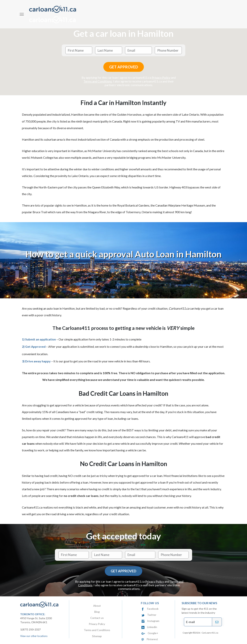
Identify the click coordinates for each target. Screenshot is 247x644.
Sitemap (97, 636)
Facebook (150, 609)
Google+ (150, 633)
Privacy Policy (161, 78)
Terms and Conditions (98, 81)
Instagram (150, 621)
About (97, 606)
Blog (97, 612)
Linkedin (149, 627)
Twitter (149, 615)
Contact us (97, 618)
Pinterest (150, 639)
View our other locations (34, 636)
